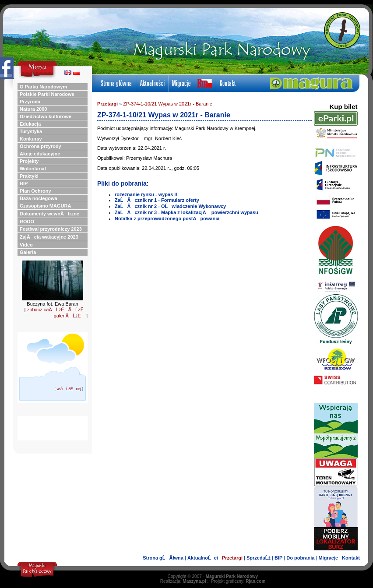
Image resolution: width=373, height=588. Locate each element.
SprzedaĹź (259, 558)
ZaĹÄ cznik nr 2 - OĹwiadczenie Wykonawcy (170, 206)
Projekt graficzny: (238, 581)
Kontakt (351, 558)
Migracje (328, 558)
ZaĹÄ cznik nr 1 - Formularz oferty (157, 200)
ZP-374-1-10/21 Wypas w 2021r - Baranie (168, 104)
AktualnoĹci (203, 558)
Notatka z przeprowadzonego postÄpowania (167, 218)
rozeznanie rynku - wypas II (146, 194)
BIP (278, 558)
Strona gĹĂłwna (163, 558)
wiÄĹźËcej (69, 389)
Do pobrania (300, 558)
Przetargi (107, 104)
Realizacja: (183, 581)
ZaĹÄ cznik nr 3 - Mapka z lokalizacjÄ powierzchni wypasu (186, 212)
